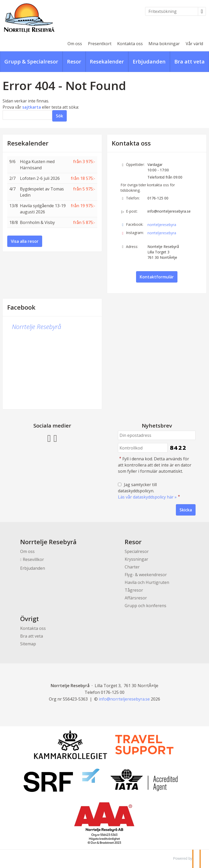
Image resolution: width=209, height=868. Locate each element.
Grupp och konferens (145, 606)
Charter (132, 567)
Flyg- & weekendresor (146, 575)
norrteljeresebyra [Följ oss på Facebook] (162, 225)
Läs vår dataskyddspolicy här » (147, 497)
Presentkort (100, 44)
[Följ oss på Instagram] (55, 438)
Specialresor (137, 551)
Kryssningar (136, 559)
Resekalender (28, 143)
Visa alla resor (25, 241)
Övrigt (29, 619)
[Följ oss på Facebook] (49, 438)
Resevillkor (33, 559)
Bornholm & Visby (37, 222)
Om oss (75, 44)
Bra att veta (32, 636)
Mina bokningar (164, 44)
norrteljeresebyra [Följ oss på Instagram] (162, 233)
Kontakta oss (130, 44)
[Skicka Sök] (59, 116)
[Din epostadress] (157, 435)
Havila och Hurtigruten (147, 582)
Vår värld (194, 44)
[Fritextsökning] (172, 11)
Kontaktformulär (157, 277)
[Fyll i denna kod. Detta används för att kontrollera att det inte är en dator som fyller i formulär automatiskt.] (143, 448)
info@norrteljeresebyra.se (169, 211)
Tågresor (134, 590)
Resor (133, 542)
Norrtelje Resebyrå (36, 327)
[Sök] (27, 115)
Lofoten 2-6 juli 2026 (40, 178)
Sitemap (28, 644)
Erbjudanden (33, 568)
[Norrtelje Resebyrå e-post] (124, 699)
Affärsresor (136, 598)
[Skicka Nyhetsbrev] (186, 510)
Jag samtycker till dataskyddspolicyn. (150, 491)
